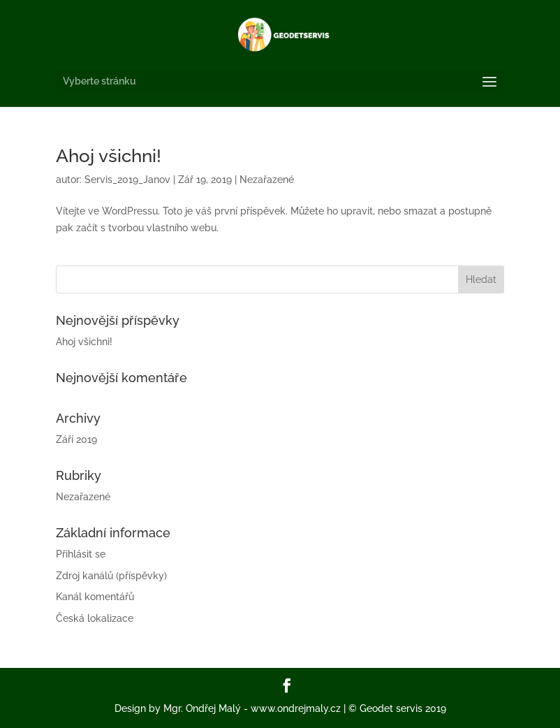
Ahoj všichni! (109, 156)
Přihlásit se (81, 554)
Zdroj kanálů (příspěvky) (111, 576)
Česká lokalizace (95, 618)
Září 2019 (76, 439)
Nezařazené (267, 180)
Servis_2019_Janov (127, 180)
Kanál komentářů (95, 597)
